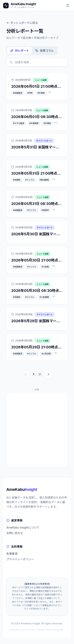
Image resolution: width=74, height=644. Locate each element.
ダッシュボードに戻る (22, 23)
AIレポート (20, 50)
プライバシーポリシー (20, 559)
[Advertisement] (37, 430)
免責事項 (12, 554)
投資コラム (44, 50)
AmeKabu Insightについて (23, 527)
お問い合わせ (15, 533)
